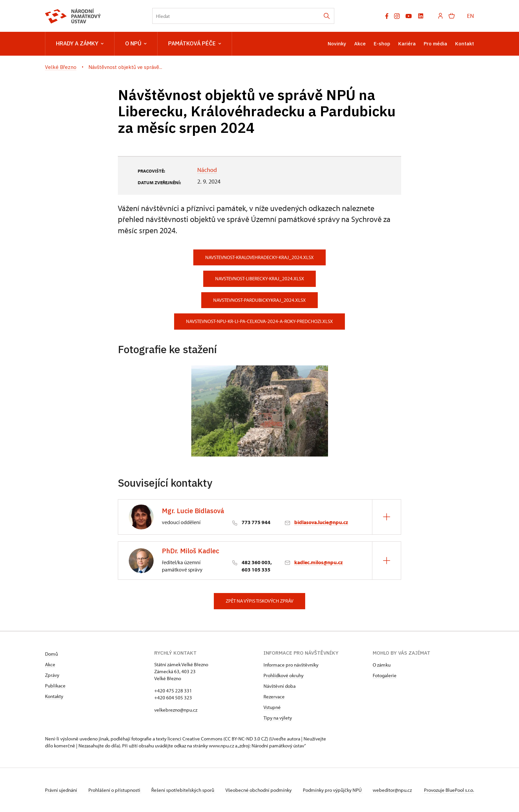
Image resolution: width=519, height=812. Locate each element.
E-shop (382, 44)
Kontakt (465, 44)
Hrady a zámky (80, 44)
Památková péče (195, 44)
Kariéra (407, 44)
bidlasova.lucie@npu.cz (321, 522)
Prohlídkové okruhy (283, 675)
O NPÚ (136, 44)
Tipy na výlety (278, 718)
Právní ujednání (62, 790)
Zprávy (52, 675)
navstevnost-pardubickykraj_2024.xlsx (259, 300)
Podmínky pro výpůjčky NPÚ (334, 790)
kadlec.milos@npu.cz (319, 562)
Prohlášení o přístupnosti (115, 790)
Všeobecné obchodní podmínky (260, 790)
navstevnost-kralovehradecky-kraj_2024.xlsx (259, 257)
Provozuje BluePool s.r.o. (449, 790)
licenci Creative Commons (195, 739)
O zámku (382, 665)
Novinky (337, 44)
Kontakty (54, 696)
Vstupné (272, 707)
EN (471, 16)
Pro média (435, 44)
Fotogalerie (385, 675)
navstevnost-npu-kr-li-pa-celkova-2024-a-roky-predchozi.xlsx (259, 321)
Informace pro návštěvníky (291, 665)
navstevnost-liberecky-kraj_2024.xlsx (260, 278)
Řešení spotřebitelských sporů (184, 790)
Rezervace (274, 697)
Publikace (55, 686)
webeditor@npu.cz (395, 790)
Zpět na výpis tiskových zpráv (259, 601)
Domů (51, 654)
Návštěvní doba (280, 686)
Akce (360, 44)
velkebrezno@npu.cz (176, 710)
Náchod (207, 170)
